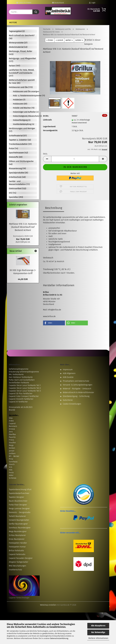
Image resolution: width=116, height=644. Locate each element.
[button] (47, 159)
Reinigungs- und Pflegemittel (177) (22, 60)
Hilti (11, 470)
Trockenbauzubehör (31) (20, 144)
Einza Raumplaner (17, 539)
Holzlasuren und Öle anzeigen (25, 92)
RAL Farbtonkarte (16, 374)
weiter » (69, 40)
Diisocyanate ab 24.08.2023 (21, 407)
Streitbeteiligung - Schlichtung (76, 396)
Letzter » (79, 40)
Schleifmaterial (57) (18, 136)
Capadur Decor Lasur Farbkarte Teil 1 (25, 385)
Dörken (12, 448)
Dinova (12, 429)
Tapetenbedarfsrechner (19, 493)
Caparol (12, 424)
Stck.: (45, 154)
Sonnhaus (13, 462)
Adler (11, 475)
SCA (11, 467)
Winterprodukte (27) (18, 43)
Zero (11, 432)
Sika (11, 418)
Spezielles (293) (16, 197)
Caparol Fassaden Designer (21, 558)
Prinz (11, 459)
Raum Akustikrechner (18, 501)
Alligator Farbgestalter (19, 562)
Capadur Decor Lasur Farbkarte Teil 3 (25, 391)
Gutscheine (68, 400)
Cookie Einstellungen (72, 404)
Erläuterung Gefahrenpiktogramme (24, 372)
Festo (11, 473)
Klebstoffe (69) (16, 157)
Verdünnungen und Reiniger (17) (22, 130)
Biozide (12, 410)
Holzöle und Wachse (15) (24, 108)
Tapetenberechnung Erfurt (20, 490)
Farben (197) (14, 66)
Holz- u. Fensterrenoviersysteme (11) (25, 96)
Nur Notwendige (98, 632)
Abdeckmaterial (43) (18, 47)
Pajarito (12, 437)
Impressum (68, 370)
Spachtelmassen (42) (18, 153)
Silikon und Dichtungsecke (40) (21, 163)
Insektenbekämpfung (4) (24, 124)
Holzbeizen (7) (19, 100)
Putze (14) (13, 148)
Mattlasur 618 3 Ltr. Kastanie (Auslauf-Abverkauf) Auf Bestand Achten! (23, 227)
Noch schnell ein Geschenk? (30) (22, 37)
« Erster (50, 40)
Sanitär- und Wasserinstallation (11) (19, 183)
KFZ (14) (13, 193)
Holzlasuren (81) (20, 104)
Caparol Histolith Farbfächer (21, 399)
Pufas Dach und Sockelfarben (22, 380)
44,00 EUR (23, 279)
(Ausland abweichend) (79, 123)
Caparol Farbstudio (17, 554)
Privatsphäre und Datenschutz (76, 381)
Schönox (13, 478)
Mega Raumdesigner (18, 531)
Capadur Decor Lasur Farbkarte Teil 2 (25, 388)
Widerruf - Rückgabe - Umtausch (77, 389)
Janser (12, 451)
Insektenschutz (15, 570)
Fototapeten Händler (18, 543)
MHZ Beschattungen (17, 566)
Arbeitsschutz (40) (17, 177)
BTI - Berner (14, 456)
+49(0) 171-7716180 (24, 3)
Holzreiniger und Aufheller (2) (25, 112)
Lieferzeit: (47, 120)
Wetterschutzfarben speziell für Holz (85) (22, 81)
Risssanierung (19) (17, 168)
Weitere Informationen (98, 638)
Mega (11, 445)
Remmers (13, 426)
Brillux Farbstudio (16, 551)
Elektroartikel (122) (17, 188)
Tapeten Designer (16, 497)
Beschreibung (54, 208)
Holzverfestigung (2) (22, 120)
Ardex (11, 421)
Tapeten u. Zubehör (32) (20, 140)
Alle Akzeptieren (98, 626)
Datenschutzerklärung (59, 638)
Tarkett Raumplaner (17, 516)
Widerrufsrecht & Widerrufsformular (78, 392)
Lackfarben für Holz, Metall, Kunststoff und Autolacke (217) (22, 73)
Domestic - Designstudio (20, 512)
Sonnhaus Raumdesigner (20, 528)
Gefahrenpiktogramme (19, 369)
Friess (11, 440)
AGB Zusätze (68, 377)
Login (92, 3)
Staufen (12, 443)
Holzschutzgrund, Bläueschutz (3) (25, 116)
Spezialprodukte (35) (18, 173)
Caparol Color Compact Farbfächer (24, 396)
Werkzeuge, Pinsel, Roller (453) (21, 53)
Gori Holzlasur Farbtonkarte (21, 377)
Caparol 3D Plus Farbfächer (21, 394)
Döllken (12, 454)
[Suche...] (36, 12)
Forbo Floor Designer (18, 505)
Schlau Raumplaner (17, 535)
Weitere (13, 22)
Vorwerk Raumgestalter (19, 520)
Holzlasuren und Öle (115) (21, 87)
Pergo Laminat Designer (19, 509)
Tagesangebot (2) (17, 31)
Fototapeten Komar (17, 547)
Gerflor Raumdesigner (18, 524)
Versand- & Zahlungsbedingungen (78, 385)
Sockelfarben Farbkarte (19, 383)
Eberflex (12, 434)
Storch (12, 464)
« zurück (59, 40)
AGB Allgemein (69, 373)
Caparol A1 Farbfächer (18, 402)
